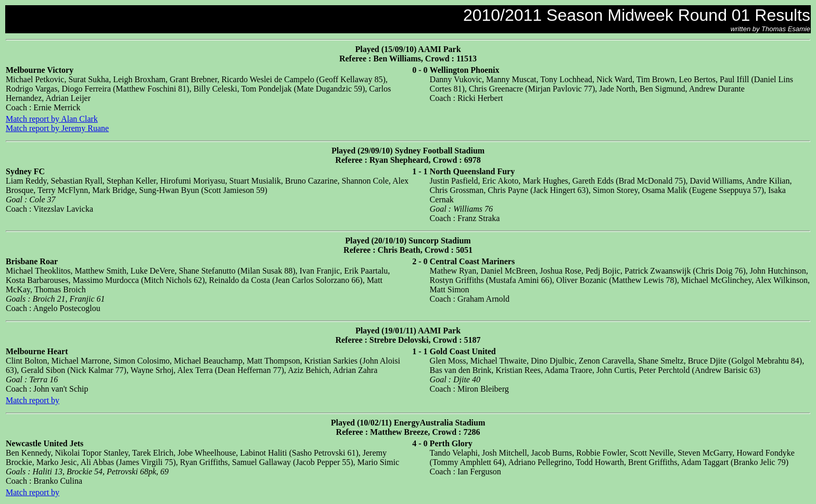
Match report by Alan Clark (52, 119)
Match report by (33, 400)
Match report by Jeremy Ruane (57, 128)
